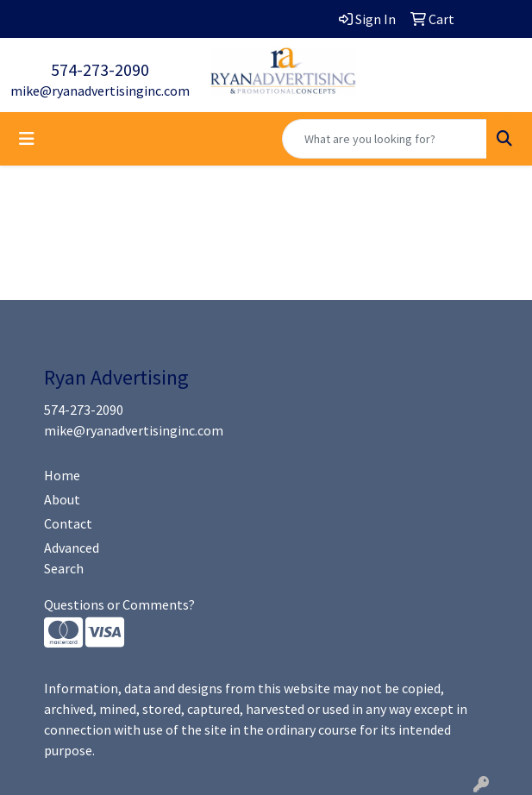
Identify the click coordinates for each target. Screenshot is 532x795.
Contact (68, 523)
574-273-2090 (100, 69)
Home (62, 475)
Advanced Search (72, 558)
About (62, 499)
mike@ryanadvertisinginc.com (100, 91)
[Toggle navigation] (27, 139)
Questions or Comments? (119, 604)
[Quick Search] (385, 139)
